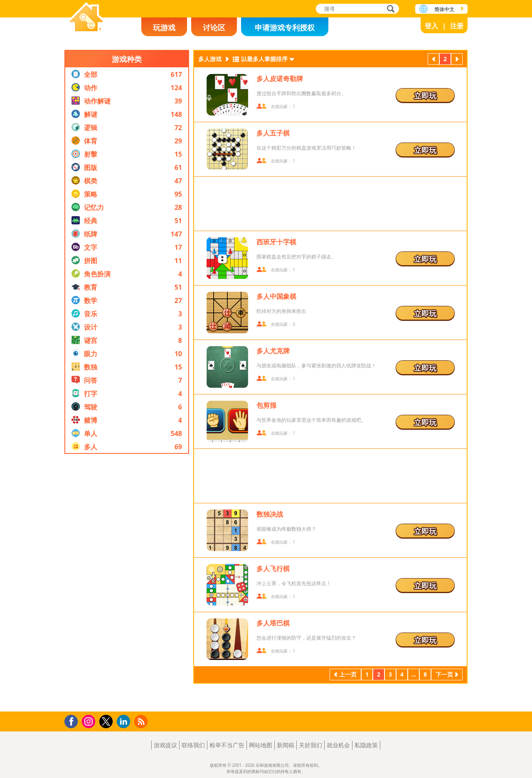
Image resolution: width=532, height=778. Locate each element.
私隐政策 (366, 745)
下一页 (457, 60)
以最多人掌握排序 (264, 59)
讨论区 (214, 27)
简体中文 (444, 9)
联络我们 (193, 745)
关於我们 (310, 745)
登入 (431, 26)
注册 (457, 26)
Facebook (73, 720)
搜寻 (389, 9)
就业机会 (338, 745)
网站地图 (261, 745)
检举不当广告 (227, 745)
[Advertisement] (127, 583)
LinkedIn (125, 722)
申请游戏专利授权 (285, 27)
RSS (142, 721)
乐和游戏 (86, 18)
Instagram (90, 721)
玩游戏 (164, 27)
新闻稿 (286, 745)
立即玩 (425, 96)
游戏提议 (165, 745)
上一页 (433, 60)
